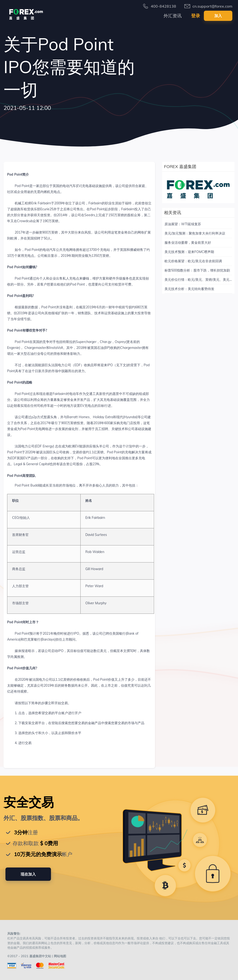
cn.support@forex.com (212, 6)
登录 (196, 16)
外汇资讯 (173, 16)
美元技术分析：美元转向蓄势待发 (189, 289)
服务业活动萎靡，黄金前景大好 (188, 243)
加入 (218, 16)
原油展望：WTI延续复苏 (183, 224)
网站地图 (60, 956)
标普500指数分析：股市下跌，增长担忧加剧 (197, 270)
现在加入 (28, 874)
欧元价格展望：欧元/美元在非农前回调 (193, 261)
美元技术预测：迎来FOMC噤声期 (189, 252)
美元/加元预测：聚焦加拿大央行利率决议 (195, 233)
